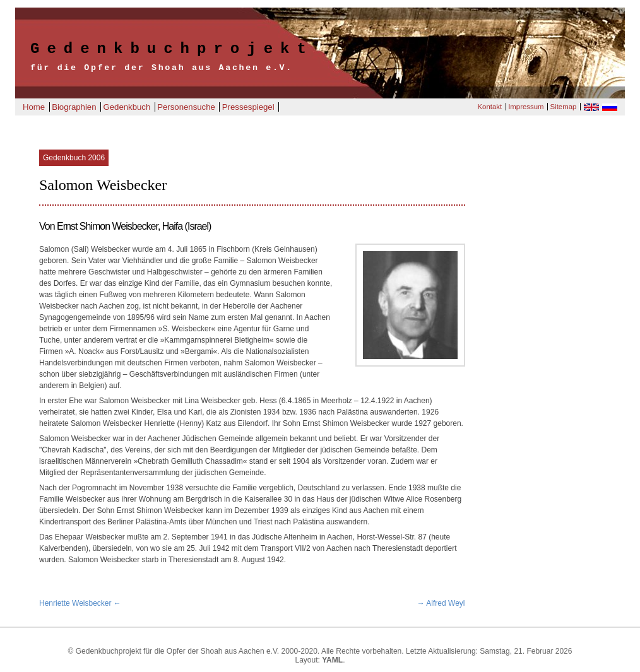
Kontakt (489, 107)
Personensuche (186, 107)
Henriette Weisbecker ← (80, 603)
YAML (332, 660)
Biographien (74, 107)
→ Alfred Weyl (441, 603)
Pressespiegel (248, 107)
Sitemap (564, 107)
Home (34, 107)
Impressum (526, 107)
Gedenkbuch (127, 107)
